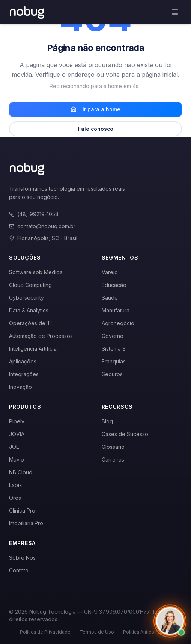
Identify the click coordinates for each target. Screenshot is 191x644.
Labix (16, 485)
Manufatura (116, 310)
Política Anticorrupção (147, 632)
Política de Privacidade (45, 632)
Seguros (112, 374)
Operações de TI (30, 323)
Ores (15, 498)
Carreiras (113, 459)
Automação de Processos (41, 336)
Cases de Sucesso (125, 434)
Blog (107, 421)
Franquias (114, 361)
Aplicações (23, 361)
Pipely (17, 421)
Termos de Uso (97, 632)
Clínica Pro (22, 510)
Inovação (20, 387)
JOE (14, 447)
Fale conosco (96, 129)
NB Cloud (21, 472)
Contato (19, 570)
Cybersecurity (26, 298)
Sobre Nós (22, 558)
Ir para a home (95, 109)
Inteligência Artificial (33, 349)
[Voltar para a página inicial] (27, 12)
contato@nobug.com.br (42, 226)
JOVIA (17, 434)
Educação (114, 285)
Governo (113, 336)
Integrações (24, 374)
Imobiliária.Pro (26, 523)
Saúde (110, 298)
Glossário (113, 447)
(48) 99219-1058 (34, 214)
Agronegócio (118, 323)
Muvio (17, 459)
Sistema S (114, 349)
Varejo (110, 272)
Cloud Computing (30, 285)
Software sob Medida (36, 272)
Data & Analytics (29, 310)
